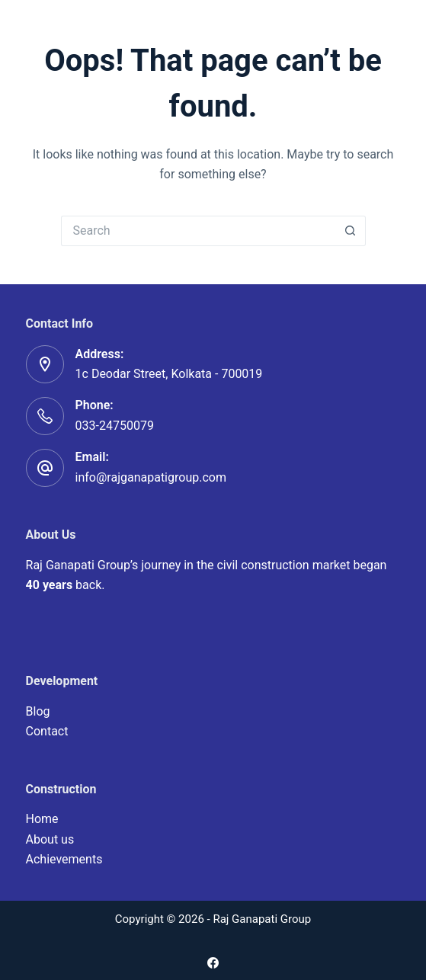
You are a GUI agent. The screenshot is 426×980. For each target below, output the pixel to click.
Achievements (64, 859)
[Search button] (351, 231)
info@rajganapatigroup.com (151, 477)
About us (50, 839)
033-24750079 (115, 426)
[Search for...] (198, 231)
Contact (47, 731)
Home (42, 819)
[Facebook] (213, 963)
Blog (38, 711)
